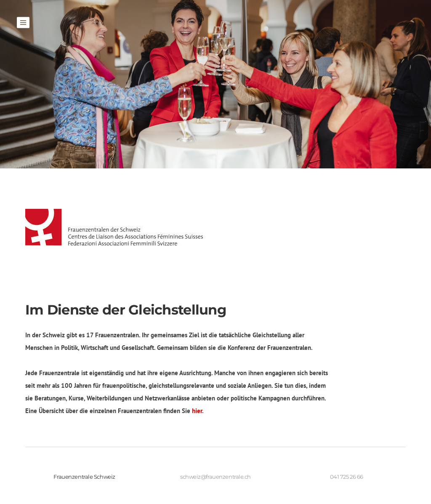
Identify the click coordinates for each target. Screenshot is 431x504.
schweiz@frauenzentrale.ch (215, 477)
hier (197, 411)
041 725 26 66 (347, 477)
